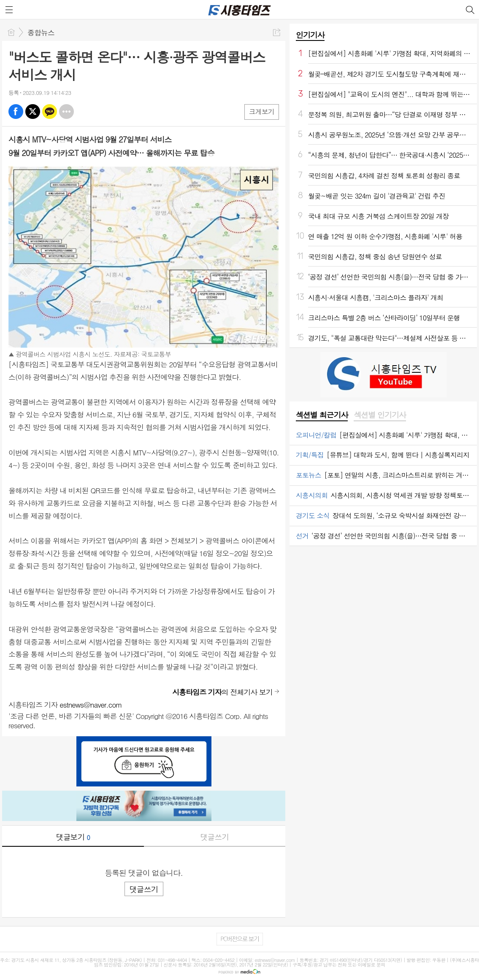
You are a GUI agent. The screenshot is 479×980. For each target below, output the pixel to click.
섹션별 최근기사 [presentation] (322, 415)
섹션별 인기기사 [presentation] (380, 415)
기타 (66, 112)
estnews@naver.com (91, 705)
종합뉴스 (41, 32)
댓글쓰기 (214, 837)
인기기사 (310, 35)
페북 (16, 112)
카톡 (50, 112)
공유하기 (277, 32)
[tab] (322, 415)
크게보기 (262, 112)
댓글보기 (73, 837)
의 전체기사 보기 (222, 692)
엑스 (33, 112)
